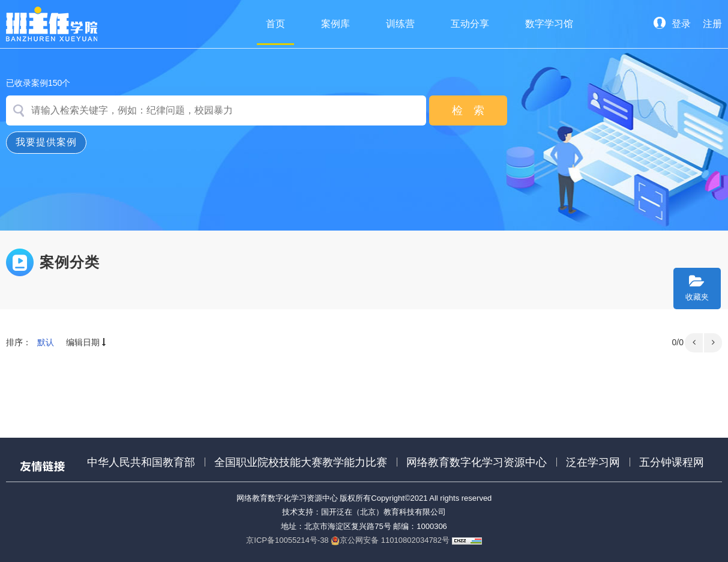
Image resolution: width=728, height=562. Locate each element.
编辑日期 (87, 342)
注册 (712, 24)
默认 (46, 342)
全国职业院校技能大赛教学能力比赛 (301, 462)
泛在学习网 (593, 462)
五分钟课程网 (672, 462)
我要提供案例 (46, 142)
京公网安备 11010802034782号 (390, 540)
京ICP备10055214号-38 (287, 540)
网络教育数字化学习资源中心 (477, 462)
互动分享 (470, 24)
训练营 (400, 24)
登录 (672, 24)
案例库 (335, 24)
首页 (275, 32)
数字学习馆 (549, 24)
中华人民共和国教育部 (141, 462)
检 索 (468, 110)
